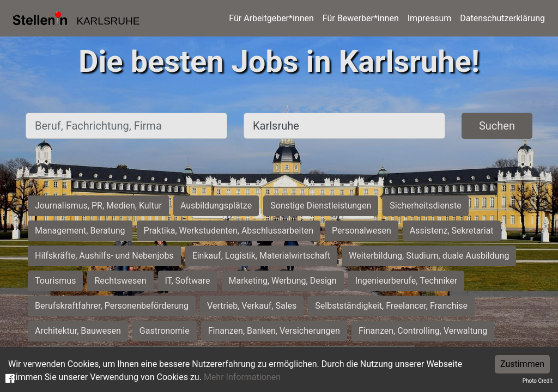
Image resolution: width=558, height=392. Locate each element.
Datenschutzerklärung (502, 18)
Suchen (497, 126)
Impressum (430, 18)
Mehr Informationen (242, 377)
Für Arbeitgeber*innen (271, 18)
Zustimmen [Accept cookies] (522, 364)
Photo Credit (538, 381)
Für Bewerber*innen (361, 18)
